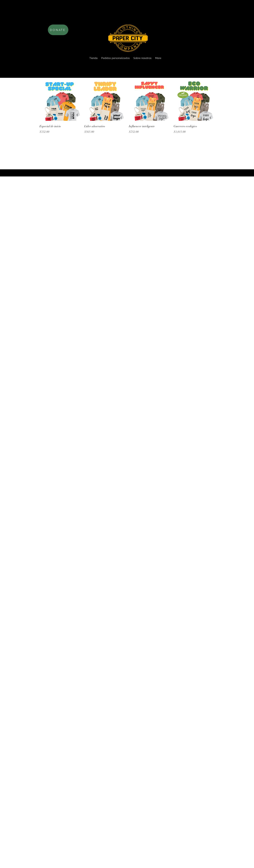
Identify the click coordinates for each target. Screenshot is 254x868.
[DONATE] (58, 30)
